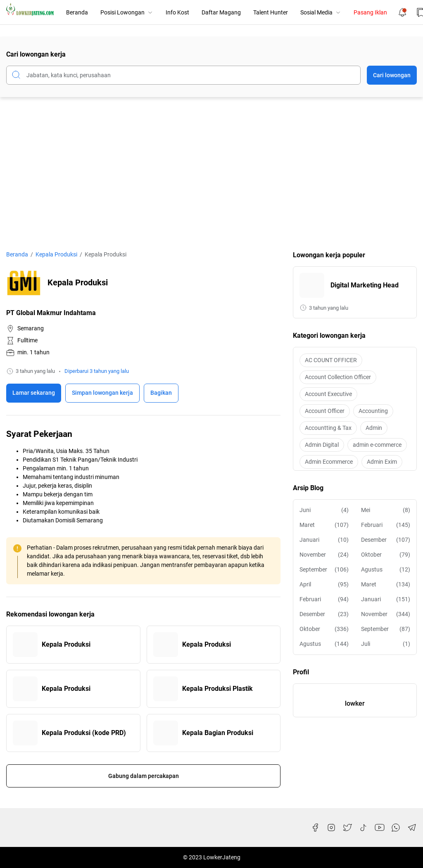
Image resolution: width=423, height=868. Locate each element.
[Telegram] (412, 828)
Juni (324, 510)
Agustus (386, 570)
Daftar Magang (221, 12)
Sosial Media (321, 12)
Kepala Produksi (66, 644)
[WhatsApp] (396, 828)
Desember (386, 540)
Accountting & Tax (328, 428)
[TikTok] (364, 828)
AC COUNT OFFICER (331, 360)
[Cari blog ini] (183, 75)
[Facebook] (315, 828)
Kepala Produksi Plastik (217, 689)
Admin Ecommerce (329, 462)
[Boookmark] (102, 393)
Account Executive (328, 394)
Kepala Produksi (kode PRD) (84, 733)
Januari (324, 540)
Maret (324, 525)
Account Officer (325, 411)
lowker (355, 703)
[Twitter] (347, 828)
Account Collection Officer (338, 377)
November (324, 555)
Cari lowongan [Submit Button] (392, 75)
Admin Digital (322, 445)
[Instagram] (331, 828)
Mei (386, 510)
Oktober (386, 555)
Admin (374, 428)
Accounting (373, 411)
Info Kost (177, 12)
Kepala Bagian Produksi (218, 733)
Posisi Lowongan (127, 12)
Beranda (77, 12)
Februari (386, 525)
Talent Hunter (271, 12)
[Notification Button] (402, 12)
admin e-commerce (377, 445)
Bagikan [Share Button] (161, 393)
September (324, 570)
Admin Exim (382, 462)
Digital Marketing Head (365, 285)
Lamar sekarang (34, 393)
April (324, 585)
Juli (386, 644)
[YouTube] (380, 828)
